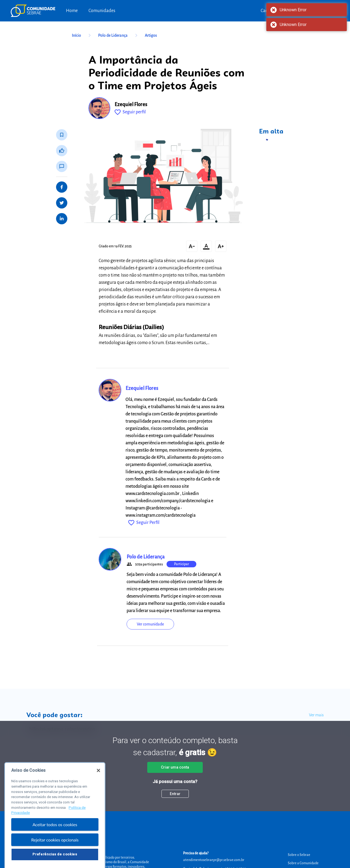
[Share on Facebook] (62, 187)
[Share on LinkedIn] (62, 219)
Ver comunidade (150, 624)
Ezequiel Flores (131, 105)
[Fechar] (98, 778)
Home (72, 11)
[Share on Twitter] (62, 203)
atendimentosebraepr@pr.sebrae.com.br (214, 860)
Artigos (151, 35)
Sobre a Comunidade (303, 863)
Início (82, 35)
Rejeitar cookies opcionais (55, 848)
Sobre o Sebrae (299, 855)
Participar (182, 564)
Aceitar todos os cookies (55, 832)
